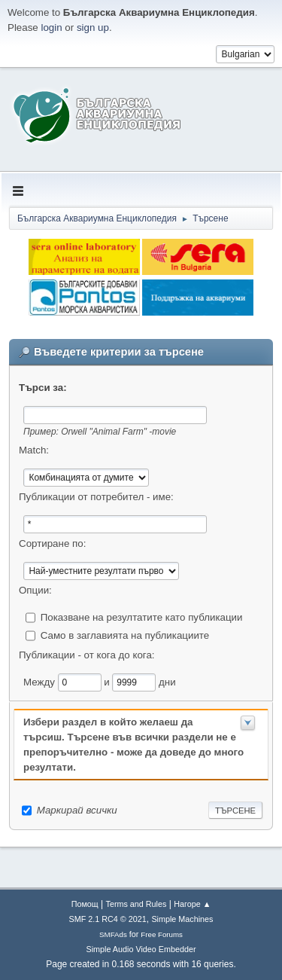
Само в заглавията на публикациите (125, 635)
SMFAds (113, 934)
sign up (93, 27)
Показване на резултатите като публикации (142, 617)
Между (41, 681)
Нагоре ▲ (192, 904)
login (51, 27)
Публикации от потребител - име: (96, 497)
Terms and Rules (136, 904)
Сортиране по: (52, 543)
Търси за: (43, 388)
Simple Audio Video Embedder (141, 949)
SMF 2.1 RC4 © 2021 (108, 919)
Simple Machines (182, 919)
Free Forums (162, 934)
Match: (34, 450)
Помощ (85, 904)
